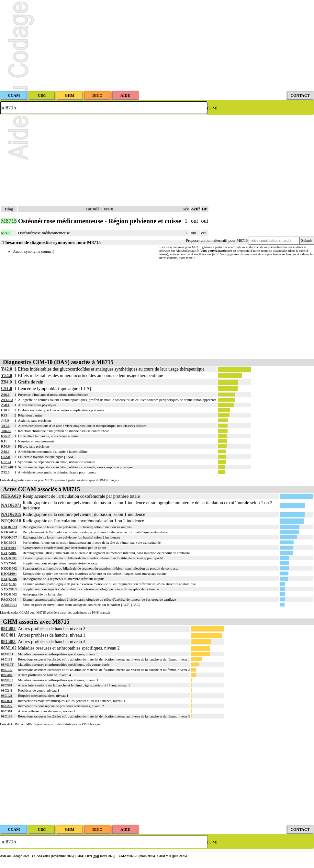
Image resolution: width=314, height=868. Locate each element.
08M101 (7, 654)
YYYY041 (9, 563)
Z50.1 (5, 405)
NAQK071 (11, 505)
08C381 (7, 711)
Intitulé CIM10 (100, 209)
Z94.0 (6, 382)
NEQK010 (11, 521)
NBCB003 (9, 542)
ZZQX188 (9, 584)
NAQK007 (9, 537)
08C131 (7, 659)
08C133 (7, 716)
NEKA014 (9, 532)
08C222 (7, 706)
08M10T (7, 664)
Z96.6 (5, 395)
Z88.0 (5, 451)
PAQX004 (9, 599)
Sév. (186, 209)
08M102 (9, 648)
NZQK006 (9, 579)
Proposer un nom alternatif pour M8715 (217, 240)
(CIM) (213, 108)
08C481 (8, 635)
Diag (9, 209)
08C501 (7, 685)
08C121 (7, 696)
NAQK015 (11, 514)
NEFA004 (8, 548)
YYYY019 (9, 589)
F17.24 (6, 462)
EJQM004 (9, 573)
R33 (4, 415)
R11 (4, 441)
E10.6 (5, 410)
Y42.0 (7, 369)
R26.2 (5, 436)
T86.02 (6, 431)
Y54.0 (7, 376)
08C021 (7, 701)
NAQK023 (9, 527)
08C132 (7, 670)
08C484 (7, 675)
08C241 (7, 690)
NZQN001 (9, 553)
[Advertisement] (157, 45)
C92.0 (5, 457)
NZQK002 (9, 568)
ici (215, 254)
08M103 (7, 680)
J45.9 (5, 420)
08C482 (8, 629)
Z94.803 (7, 400)
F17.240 (7, 467)
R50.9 (5, 446)
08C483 (8, 642)
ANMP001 (9, 605)
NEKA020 (11, 496)
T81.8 (5, 426)
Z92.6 (5, 472)
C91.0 (7, 389)
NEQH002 (9, 594)
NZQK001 (9, 558)
